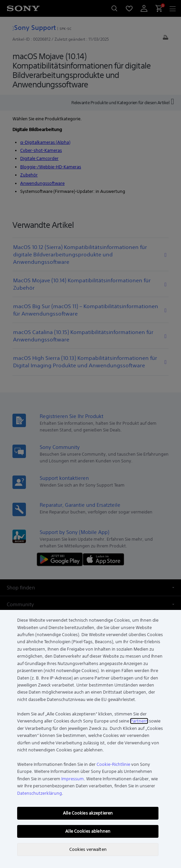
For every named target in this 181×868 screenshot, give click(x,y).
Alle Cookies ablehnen (88, 831)
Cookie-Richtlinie (113, 764)
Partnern (139, 721)
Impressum (73, 779)
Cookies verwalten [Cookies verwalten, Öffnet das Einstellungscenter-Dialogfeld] (88, 849)
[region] (90, 739)
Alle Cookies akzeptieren (88, 813)
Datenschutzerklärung (40, 793)
